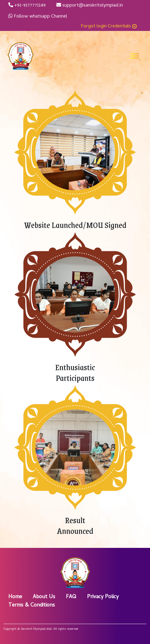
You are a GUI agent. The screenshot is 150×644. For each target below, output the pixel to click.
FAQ (71, 597)
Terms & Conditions (32, 605)
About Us (44, 597)
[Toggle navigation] (135, 56)
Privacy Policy (103, 597)
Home (15, 597)
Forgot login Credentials (109, 26)
